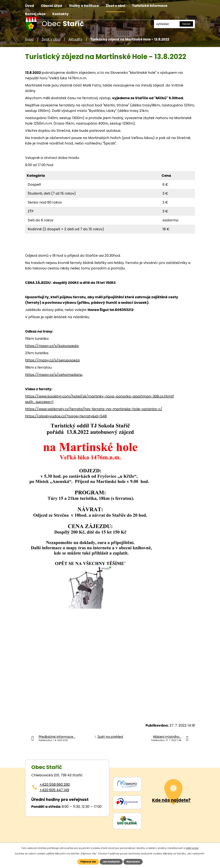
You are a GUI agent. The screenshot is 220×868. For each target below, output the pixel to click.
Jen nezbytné (111, 861)
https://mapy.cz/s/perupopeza (52, 360)
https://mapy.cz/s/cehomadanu (54, 375)
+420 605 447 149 (54, 790)
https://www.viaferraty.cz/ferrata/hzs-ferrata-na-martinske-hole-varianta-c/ (94, 409)
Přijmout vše (86, 861)
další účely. (192, 848)
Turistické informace (150, 6)
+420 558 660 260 (55, 784)
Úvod (30, 6)
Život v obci (115, 6)
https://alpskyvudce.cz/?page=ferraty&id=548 (66, 416)
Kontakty (60, 14)
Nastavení (135, 861)
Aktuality (75, 39)
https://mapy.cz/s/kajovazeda (52, 346)
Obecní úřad (52, 6)
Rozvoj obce (35, 14)
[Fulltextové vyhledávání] (174, 24)
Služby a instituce (84, 6)
